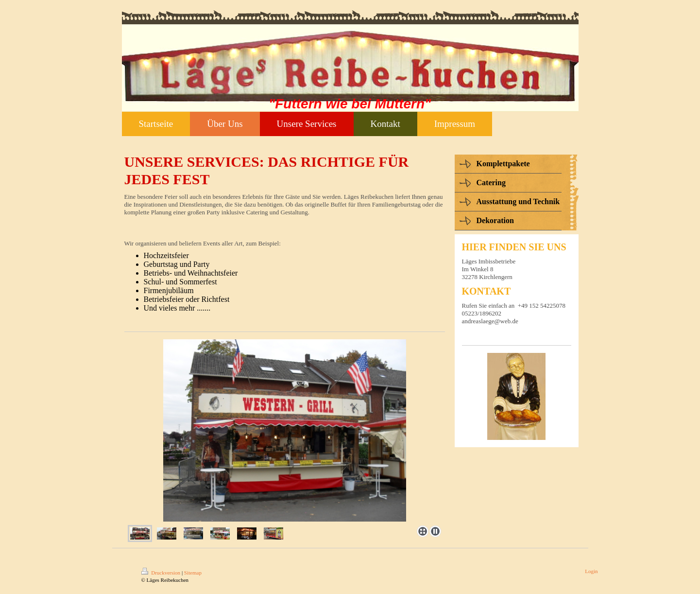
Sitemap (193, 573)
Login (591, 571)
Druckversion (162, 573)
